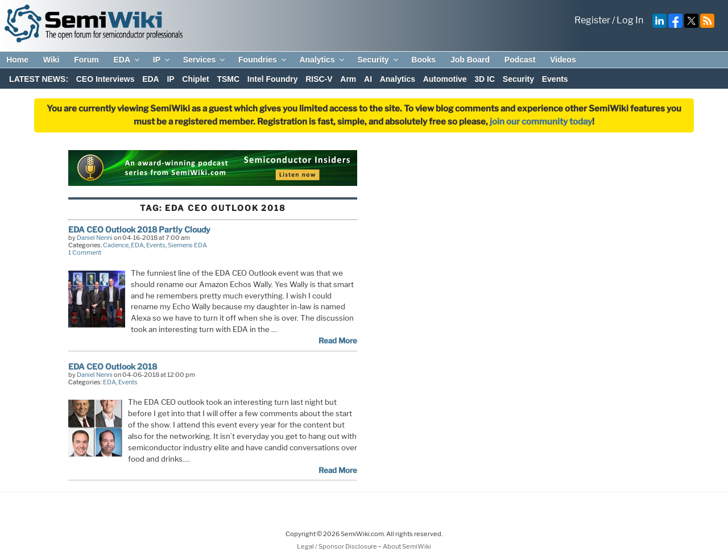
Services (205, 60)
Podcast (520, 60)
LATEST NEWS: (39, 79)
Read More (338, 341)
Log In (630, 20)
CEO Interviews (106, 79)
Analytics (322, 60)
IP (162, 60)
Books (423, 60)
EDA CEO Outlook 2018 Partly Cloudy (139, 229)
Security (378, 60)
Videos (563, 60)
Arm (348, 79)
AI (368, 79)
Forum (86, 60)
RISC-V (319, 79)
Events (555, 79)
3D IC (485, 79)
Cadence (116, 245)
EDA (127, 60)
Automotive (445, 79)
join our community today (541, 122)
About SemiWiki (407, 546)
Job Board (470, 60)
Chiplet (195, 79)
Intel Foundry (273, 79)
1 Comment (85, 252)
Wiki (51, 60)
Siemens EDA (187, 245)
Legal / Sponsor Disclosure (338, 546)
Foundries (263, 60)
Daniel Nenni (95, 238)
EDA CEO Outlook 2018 (113, 366)
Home (17, 60)
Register (592, 20)
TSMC (228, 79)
